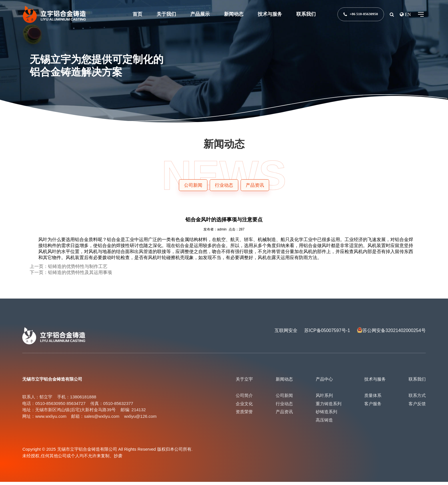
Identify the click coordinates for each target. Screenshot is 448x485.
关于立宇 (244, 382)
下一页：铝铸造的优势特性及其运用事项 (71, 276)
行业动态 (284, 407)
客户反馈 (417, 407)
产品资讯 (284, 415)
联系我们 (306, 14)
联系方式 (417, 398)
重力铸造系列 (329, 407)
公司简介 (244, 398)
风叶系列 (324, 398)
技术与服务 (270, 14)
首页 (137, 14)
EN (407, 14)
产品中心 (324, 382)
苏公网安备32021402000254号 (394, 334)
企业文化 (244, 407)
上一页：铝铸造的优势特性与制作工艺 (69, 270)
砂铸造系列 (326, 415)
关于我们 (166, 14)
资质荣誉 (244, 415)
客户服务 (373, 407)
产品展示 (200, 14)
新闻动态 (234, 14)
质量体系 (373, 398)
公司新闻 (284, 398)
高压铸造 (324, 423)
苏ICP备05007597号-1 (327, 334)
